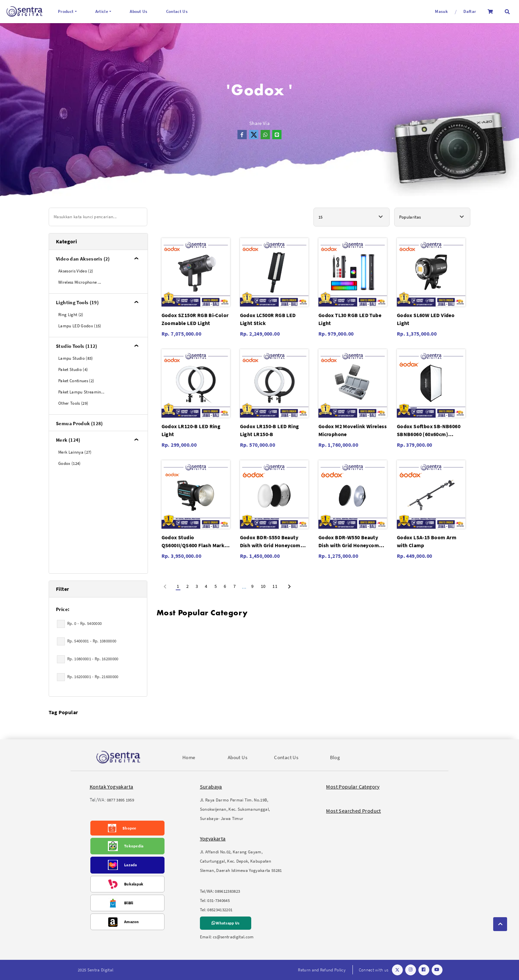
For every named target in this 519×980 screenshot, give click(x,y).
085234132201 (220, 910)
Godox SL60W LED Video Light (426, 319)
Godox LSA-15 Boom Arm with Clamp (427, 541)
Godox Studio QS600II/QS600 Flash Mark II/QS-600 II (193, 542)
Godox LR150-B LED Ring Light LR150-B (270, 430)
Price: (63, 609)
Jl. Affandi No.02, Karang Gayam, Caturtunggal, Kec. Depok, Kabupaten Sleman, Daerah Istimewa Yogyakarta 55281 (241, 861)
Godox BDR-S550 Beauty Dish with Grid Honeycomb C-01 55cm (272, 542)
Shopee (129, 828)
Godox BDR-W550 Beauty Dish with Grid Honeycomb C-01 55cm (350, 542)
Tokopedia (134, 846)
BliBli (129, 903)
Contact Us (177, 11)
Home (189, 757)
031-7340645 (218, 900)
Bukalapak (134, 884)
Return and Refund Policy (322, 970)
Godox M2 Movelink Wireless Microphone (353, 430)
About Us (139, 11)
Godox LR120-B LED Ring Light (191, 430)
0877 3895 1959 (121, 800)
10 (263, 586)
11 (275, 586)
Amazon (132, 922)
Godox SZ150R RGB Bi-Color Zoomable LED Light (195, 319)
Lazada (131, 865)
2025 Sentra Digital (95, 970)
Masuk (441, 11)
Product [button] (66, 11)
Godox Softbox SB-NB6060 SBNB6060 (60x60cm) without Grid (429, 430)
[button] (507, 12)
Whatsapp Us (226, 923)
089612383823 (227, 891)
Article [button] (102, 11)
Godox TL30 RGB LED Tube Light (350, 319)
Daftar (470, 11)
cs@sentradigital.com (233, 937)
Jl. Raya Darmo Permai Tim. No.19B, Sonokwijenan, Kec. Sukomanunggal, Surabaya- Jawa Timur (235, 809)
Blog (335, 757)
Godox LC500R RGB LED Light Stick (268, 319)
